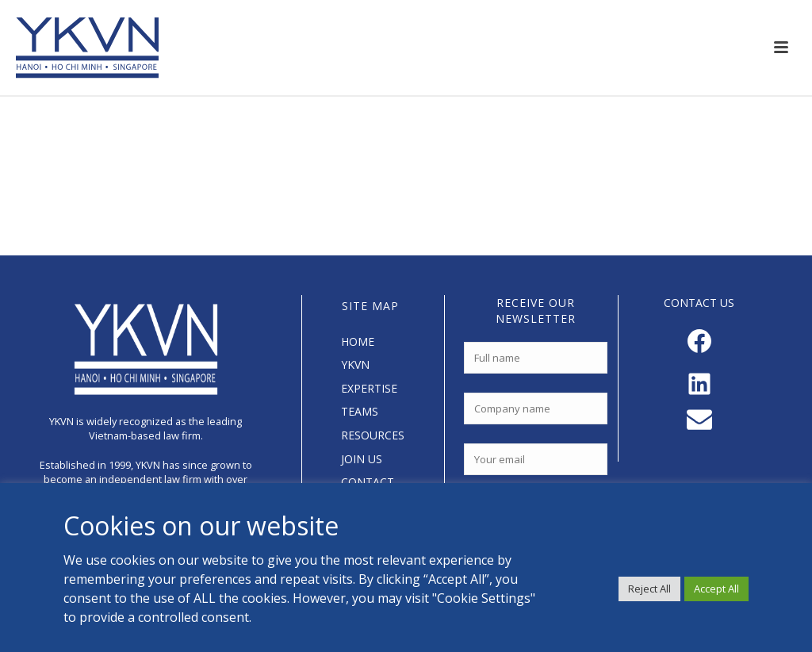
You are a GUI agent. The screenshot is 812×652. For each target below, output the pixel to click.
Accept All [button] (716, 589)
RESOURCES (373, 435)
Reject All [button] (649, 589)
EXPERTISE (369, 388)
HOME (358, 341)
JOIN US (362, 459)
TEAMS (360, 411)
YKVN (355, 364)
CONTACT (368, 482)
